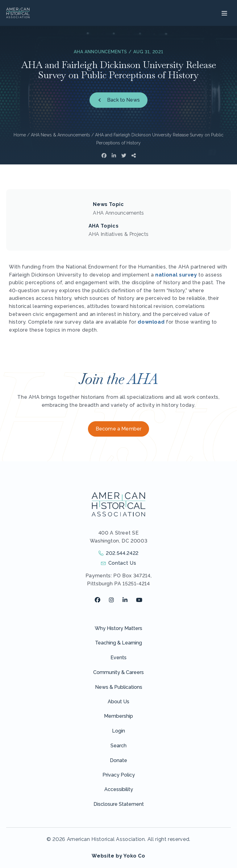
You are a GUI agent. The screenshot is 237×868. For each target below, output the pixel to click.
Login (118, 731)
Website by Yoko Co (118, 856)
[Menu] (224, 13)
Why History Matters (118, 628)
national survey (176, 275)
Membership (118, 716)
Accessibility (119, 789)
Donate (118, 760)
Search (118, 746)
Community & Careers (118, 672)
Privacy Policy (119, 775)
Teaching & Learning (118, 643)
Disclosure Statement (119, 804)
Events (118, 658)
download (151, 322)
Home (20, 135)
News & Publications (119, 687)
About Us (118, 702)
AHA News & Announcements (60, 135)
